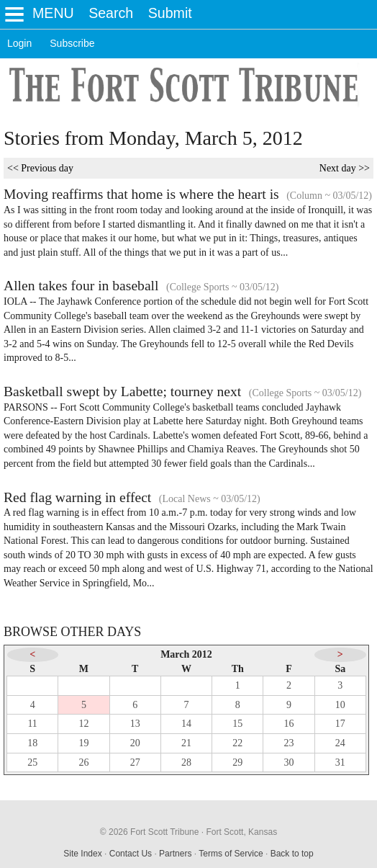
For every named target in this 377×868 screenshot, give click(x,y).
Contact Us (131, 854)
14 (186, 724)
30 (289, 762)
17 (340, 724)
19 (83, 743)
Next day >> (345, 168)
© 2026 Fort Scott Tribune (150, 832)
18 (32, 743)
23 (289, 743)
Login (19, 43)
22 (237, 743)
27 (135, 762)
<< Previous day (40, 168)
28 (186, 762)
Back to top (292, 854)
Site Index (82, 854)
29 (237, 762)
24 (340, 743)
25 (32, 762)
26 (83, 762)
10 (340, 705)
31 (340, 762)
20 (135, 743)
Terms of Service (231, 854)
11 (32, 724)
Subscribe (72, 43)
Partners (175, 854)
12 (83, 724)
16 (289, 724)
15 (237, 724)
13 (135, 724)
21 (186, 743)
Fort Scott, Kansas (241, 832)
